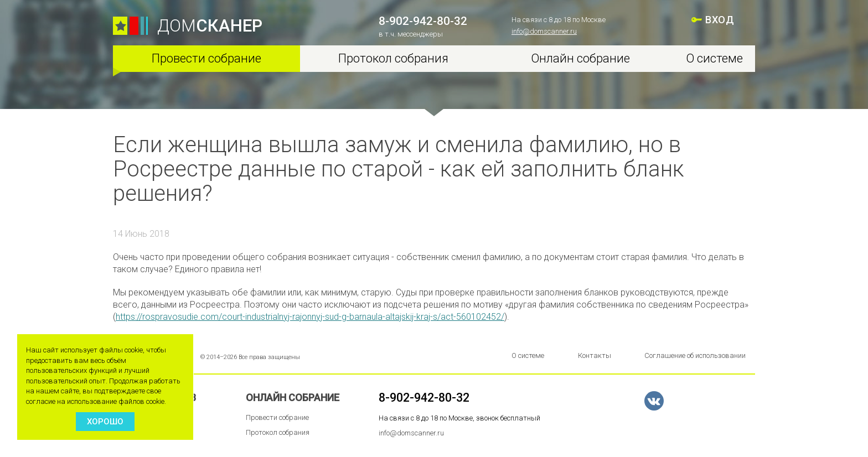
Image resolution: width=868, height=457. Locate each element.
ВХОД (720, 20)
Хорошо (105, 422)
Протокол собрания (393, 58)
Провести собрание (206, 58)
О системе (714, 58)
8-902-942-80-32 (423, 21)
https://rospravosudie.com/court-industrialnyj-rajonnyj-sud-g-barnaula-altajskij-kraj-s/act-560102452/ (310, 317)
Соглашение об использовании (695, 355)
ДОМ (210, 26)
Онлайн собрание (580, 58)
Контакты (595, 355)
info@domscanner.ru (544, 31)
